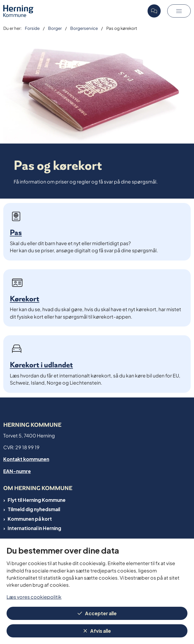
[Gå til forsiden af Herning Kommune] (74, 11)
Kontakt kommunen (26, 459)
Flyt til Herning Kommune (37, 500)
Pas (16, 232)
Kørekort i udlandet (41, 365)
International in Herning (34, 528)
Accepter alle (101, 613)
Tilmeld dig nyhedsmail (34, 509)
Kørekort (25, 299)
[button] (179, 11)
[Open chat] (154, 11)
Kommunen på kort (30, 519)
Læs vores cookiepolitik (34, 596)
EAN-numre (17, 471)
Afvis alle (101, 630)
